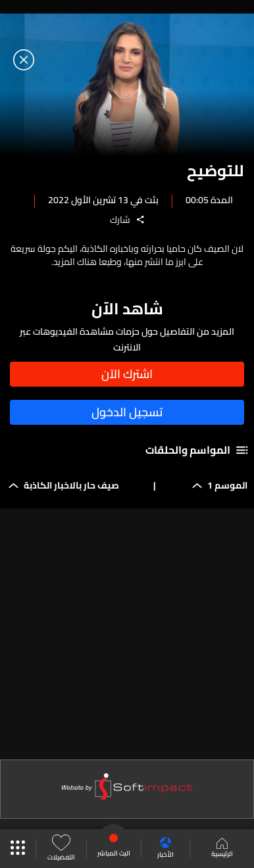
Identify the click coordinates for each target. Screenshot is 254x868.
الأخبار (165, 849)
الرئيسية (222, 849)
